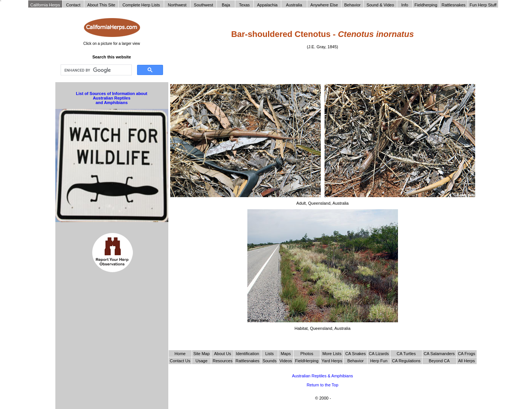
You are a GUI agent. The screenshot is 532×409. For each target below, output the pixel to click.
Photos (307, 354)
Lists (269, 354)
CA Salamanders (439, 354)
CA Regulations (406, 361)
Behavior (356, 361)
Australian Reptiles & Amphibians (322, 376)
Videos (286, 361)
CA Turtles (406, 354)
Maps (286, 354)
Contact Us (180, 361)
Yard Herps (332, 361)
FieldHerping (307, 361)
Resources (223, 361)
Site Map (201, 354)
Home (180, 354)
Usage (201, 361)
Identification (247, 354)
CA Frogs (466, 354)
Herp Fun (379, 361)
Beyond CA (439, 361)
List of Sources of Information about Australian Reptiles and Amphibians (112, 98)
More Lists (332, 354)
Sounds (269, 361)
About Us (222, 354)
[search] (95, 70)
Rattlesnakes (248, 361)
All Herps (467, 361)
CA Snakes (355, 354)
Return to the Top (322, 385)
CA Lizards (379, 354)
